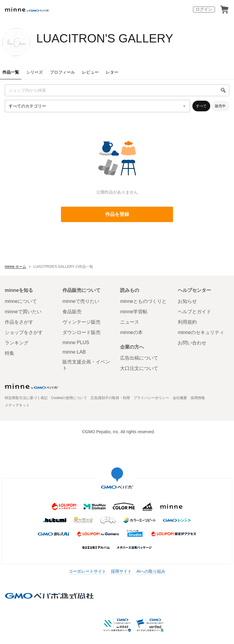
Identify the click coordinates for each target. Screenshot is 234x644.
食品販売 (72, 312)
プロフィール (62, 72)
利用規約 (187, 322)
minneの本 (131, 332)
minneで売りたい (81, 301)
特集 (10, 353)
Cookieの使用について (69, 398)
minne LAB (74, 352)
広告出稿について (139, 358)
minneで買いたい (23, 312)
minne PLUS (76, 342)
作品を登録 (117, 214)
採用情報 (198, 398)
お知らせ (187, 301)
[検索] (223, 90)
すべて (201, 106)
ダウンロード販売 (81, 332)
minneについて (21, 301)
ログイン (204, 9)
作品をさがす (19, 322)
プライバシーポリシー (151, 398)
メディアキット (17, 405)
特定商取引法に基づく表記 (26, 398)
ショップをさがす (24, 332)
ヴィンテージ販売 (81, 322)
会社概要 (180, 398)
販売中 (220, 106)
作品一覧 (11, 72)
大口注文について (139, 368)
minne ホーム (15, 267)
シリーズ (34, 72)
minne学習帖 (134, 312)
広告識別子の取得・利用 (110, 398)
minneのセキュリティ (201, 332)
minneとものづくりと (143, 301)
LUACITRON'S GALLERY (105, 38)
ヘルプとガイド (194, 312)
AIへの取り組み (151, 571)
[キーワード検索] (117, 90)
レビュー (90, 72)
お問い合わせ (192, 343)
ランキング (17, 343)
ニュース (130, 322)
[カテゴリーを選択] (97, 106)
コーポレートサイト (87, 571)
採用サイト (121, 571)
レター (112, 72)
